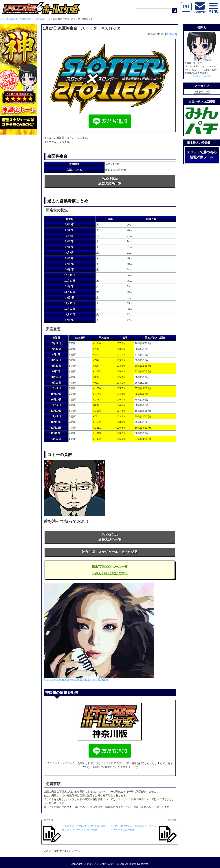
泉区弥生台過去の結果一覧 (110, 181)
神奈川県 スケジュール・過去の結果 (110, 552)
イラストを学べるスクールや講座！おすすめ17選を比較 (76, 679)
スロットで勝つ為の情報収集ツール (202, 155)
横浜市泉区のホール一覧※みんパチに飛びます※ (110, 570)
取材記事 (171, 34)
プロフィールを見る (202, 76)
